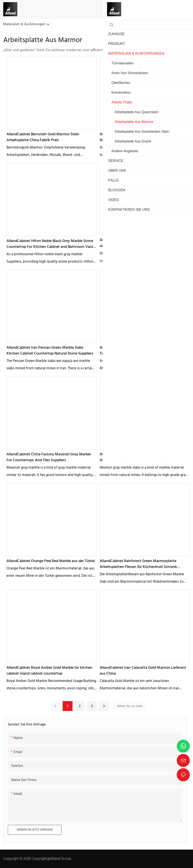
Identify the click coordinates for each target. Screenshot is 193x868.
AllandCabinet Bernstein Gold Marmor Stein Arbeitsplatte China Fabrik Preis (43, 137)
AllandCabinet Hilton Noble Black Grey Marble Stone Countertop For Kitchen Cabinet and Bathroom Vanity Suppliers (51, 244)
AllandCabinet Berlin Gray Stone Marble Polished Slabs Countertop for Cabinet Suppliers (140, 137)
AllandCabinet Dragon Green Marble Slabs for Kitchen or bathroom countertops (144, 243)
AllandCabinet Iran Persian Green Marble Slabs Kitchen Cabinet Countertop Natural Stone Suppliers (50, 351)
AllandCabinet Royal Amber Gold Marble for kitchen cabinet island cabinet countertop (49, 671)
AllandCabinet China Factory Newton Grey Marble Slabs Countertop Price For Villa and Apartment (141, 457)
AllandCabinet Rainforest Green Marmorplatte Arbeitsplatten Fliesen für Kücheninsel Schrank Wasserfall (138, 564)
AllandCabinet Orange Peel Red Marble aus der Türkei (51, 561)
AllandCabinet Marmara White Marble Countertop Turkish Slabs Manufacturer (141, 351)
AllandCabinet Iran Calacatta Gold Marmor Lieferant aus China (143, 671)
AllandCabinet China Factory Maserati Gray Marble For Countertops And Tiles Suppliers (49, 457)
